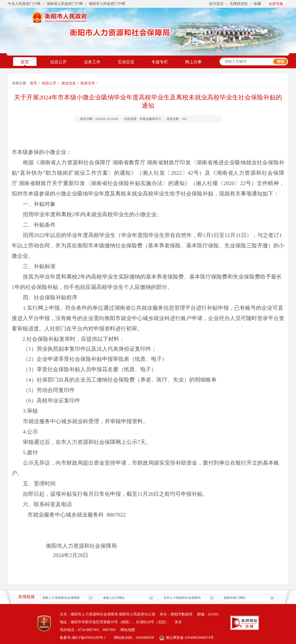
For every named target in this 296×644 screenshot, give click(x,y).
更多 (178, 622)
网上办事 (193, 62)
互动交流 (126, 62)
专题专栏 (160, 62)
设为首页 (216, 4)
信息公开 (58, 62)
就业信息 (69, 83)
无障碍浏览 (239, 4)
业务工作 (92, 62)
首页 (25, 62)
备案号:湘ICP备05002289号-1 (83, 638)
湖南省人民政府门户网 (65, 4)
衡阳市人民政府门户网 (107, 4)
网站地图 (128, 630)
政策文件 (88, 83)
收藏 (257, 4)
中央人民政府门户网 (24, 4)
